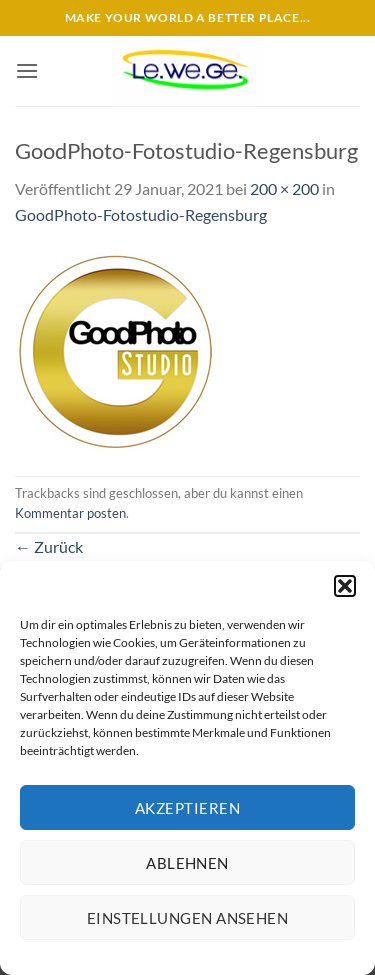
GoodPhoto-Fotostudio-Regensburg (141, 214)
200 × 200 (284, 188)
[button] (345, 586)
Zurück (49, 546)
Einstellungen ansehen (187, 918)
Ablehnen (187, 863)
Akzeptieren (187, 808)
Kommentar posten (70, 513)
